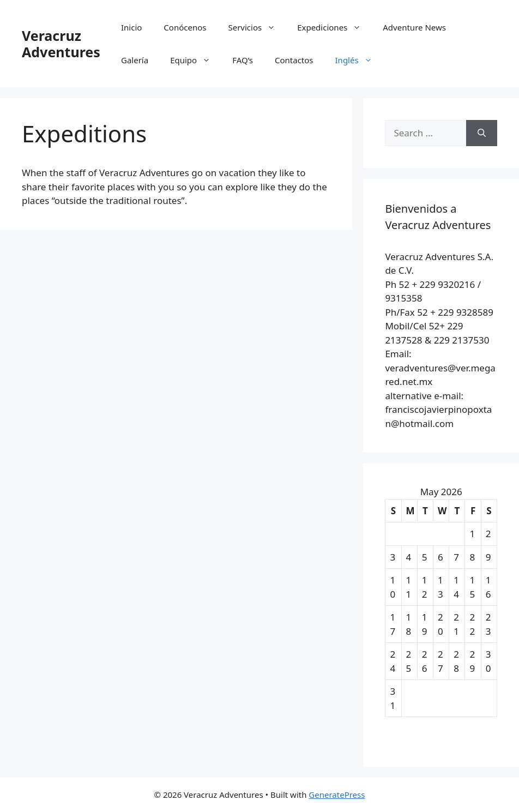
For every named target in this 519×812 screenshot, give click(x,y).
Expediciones (334, 27)
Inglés (359, 60)
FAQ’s (243, 60)
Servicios (257, 27)
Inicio (131, 27)
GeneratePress (337, 795)
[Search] (482, 133)
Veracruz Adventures (61, 44)
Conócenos (185, 27)
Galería (135, 60)
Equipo (196, 60)
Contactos (294, 60)
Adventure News (414, 27)
